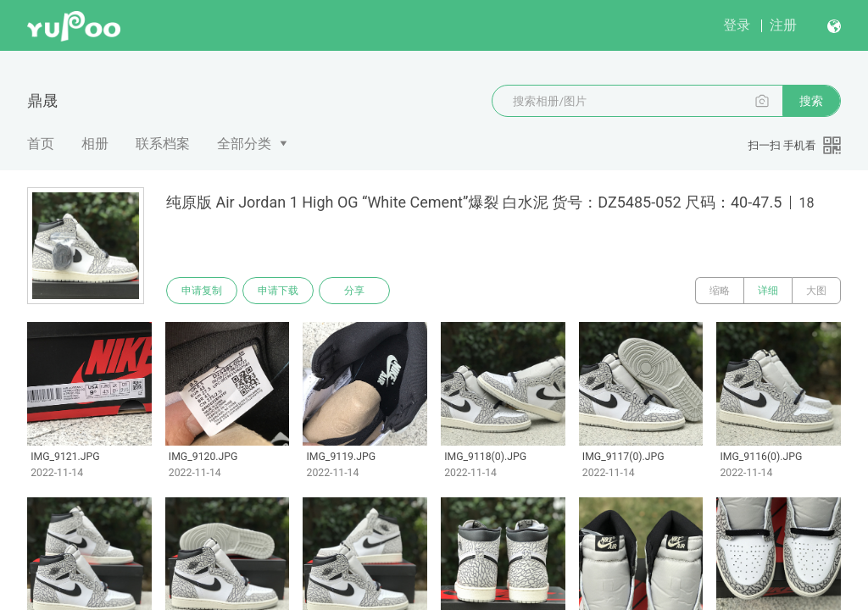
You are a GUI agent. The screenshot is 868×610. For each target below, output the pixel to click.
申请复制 (202, 291)
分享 (354, 291)
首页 (41, 144)
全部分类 (244, 144)
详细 (768, 291)
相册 (95, 144)
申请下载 (278, 291)
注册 (783, 25)
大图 (816, 291)
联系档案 (163, 144)
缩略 (720, 291)
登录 (737, 25)
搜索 (811, 101)
